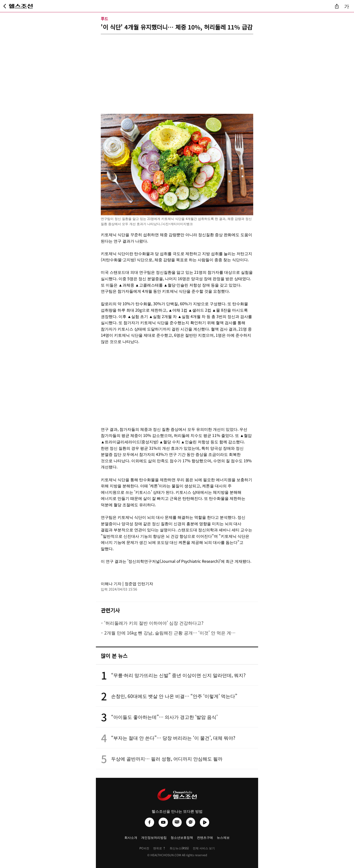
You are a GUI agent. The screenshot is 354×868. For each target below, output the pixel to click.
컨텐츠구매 (205, 837)
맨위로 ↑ (159, 848)
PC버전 (144, 848)
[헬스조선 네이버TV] (205, 822)
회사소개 (131, 837)
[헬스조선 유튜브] (163, 822)
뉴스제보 (223, 837)
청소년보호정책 (182, 837)
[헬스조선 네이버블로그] (177, 822)
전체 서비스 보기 (204, 848)
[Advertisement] (177, 69)
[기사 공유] (337, 6)
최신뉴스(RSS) (179, 848)
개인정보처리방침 (154, 837)
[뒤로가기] (5, 6)
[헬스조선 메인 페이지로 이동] (21, 6)
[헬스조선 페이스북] (149, 822)
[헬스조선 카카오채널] (191, 822)
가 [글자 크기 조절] (347, 6)
